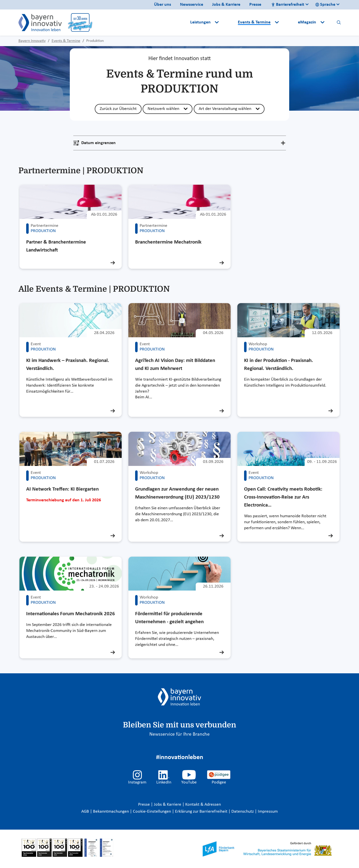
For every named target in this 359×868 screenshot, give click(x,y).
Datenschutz (243, 812)
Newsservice (192, 5)
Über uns (163, 5)
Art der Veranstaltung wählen (225, 109)
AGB (86, 812)
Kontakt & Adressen (203, 805)
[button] (229, 22)
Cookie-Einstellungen (152, 812)
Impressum (268, 812)
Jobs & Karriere (226, 5)
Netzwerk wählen (163, 109)
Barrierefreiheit (288, 5)
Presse (255, 5)
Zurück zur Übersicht (118, 109)
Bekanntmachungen (111, 812)
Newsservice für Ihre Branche (179, 734)
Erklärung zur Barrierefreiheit (202, 812)
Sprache (325, 5)
